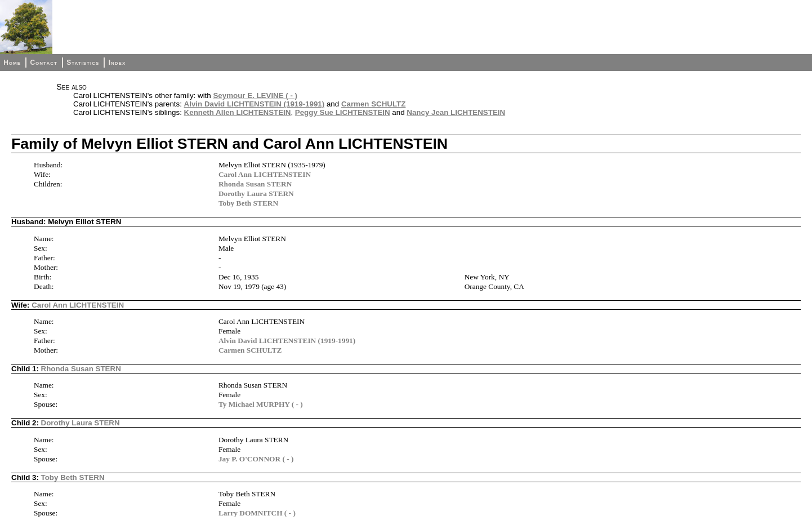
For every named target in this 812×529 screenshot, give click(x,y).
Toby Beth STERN (248, 203)
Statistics (83, 63)
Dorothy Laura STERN (256, 194)
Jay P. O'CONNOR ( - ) (256, 459)
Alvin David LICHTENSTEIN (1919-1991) (255, 104)
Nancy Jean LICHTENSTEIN (456, 112)
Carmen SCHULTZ (374, 104)
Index (117, 63)
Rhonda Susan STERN (255, 184)
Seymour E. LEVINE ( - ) (255, 95)
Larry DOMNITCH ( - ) (257, 513)
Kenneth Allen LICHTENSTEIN (238, 112)
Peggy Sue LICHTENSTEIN (343, 112)
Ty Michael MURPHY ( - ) (261, 404)
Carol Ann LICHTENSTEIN (265, 174)
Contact (43, 63)
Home (12, 63)
